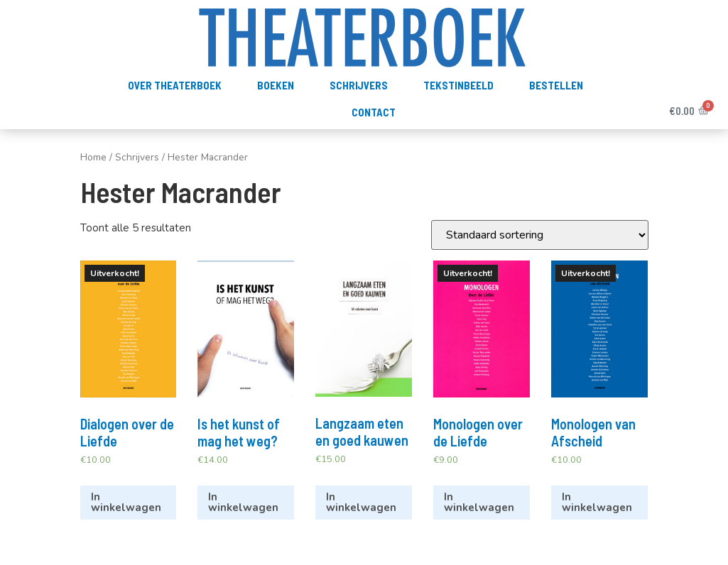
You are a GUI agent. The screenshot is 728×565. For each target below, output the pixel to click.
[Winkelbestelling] (540, 235)
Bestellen (556, 85)
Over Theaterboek (175, 85)
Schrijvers (359, 85)
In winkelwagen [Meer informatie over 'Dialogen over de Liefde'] (126, 502)
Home (93, 157)
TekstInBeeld (458, 85)
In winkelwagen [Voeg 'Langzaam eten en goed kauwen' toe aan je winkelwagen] (361, 502)
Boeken (276, 85)
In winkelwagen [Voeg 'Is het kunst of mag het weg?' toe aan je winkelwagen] (243, 502)
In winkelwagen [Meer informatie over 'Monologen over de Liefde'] (479, 502)
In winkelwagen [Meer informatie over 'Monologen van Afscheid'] (597, 502)
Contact (374, 112)
